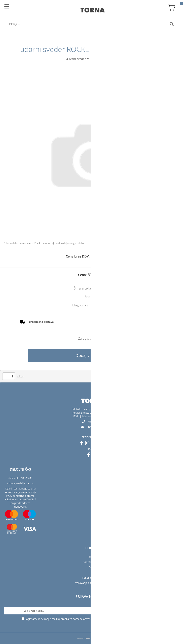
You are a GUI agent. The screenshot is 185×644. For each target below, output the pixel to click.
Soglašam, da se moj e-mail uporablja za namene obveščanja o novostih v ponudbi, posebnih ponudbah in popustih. (94, 619)
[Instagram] (88, 444)
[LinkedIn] (102, 444)
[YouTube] (95, 444)
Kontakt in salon (92, 562)
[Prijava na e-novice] (177, 611)
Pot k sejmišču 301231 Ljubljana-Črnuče (86, 414)
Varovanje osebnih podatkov (93, 583)
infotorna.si (96, 427)
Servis (92, 567)
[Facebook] (83, 444)
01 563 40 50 (96, 421)
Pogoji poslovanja (92, 578)
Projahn (107, 305)
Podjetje (92, 557)
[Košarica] (172, 7)
